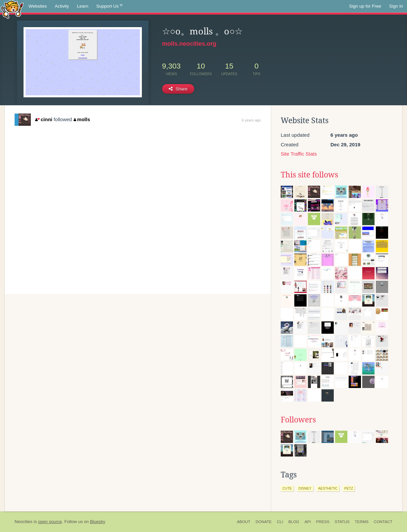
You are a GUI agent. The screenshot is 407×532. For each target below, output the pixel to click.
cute (287, 488)
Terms (362, 522)
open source (50, 522)
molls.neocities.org (189, 44)
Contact (383, 522)
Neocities (24, 522)
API (308, 522)
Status (342, 522)
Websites (38, 6)
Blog (294, 522)
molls (82, 119)
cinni (44, 119)
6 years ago (251, 120)
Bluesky (97, 522)
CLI (280, 522)
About (244, 522)
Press (323, 522)
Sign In (396, 6)
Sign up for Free (365, 6)
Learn (83, 6)
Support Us (110, 6)
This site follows (309, 175)
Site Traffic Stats (299, 154)
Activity (62, 6)
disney (305, 488)
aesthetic (328, 488)
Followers (298, 420)
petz (349, 488)
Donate (263, 522)
